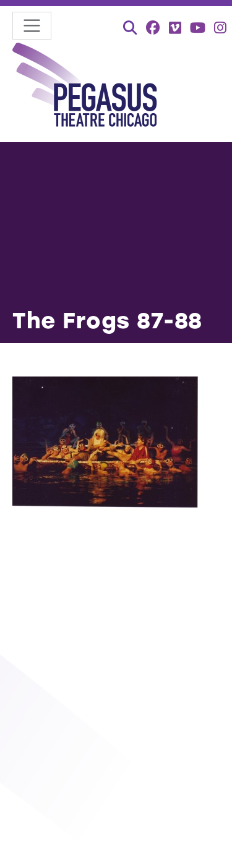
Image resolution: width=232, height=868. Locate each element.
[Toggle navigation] (32, 26)
